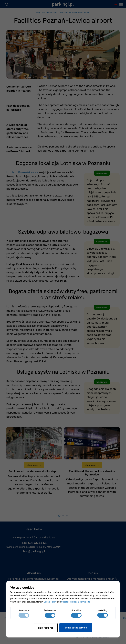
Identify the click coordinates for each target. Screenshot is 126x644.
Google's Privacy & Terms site (76, 602)
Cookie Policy (50, 602)
